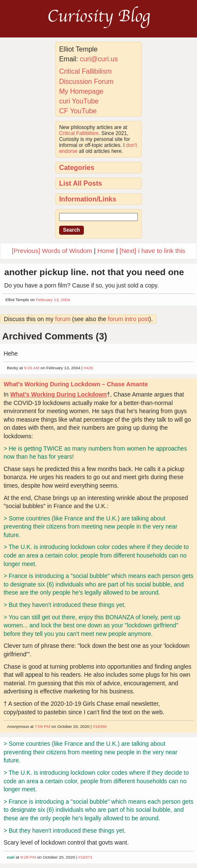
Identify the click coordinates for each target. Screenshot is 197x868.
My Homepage (81, 91)
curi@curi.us (99, 59)
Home (106, 251)
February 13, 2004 (53, 300)
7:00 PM (43, 726)
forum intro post (128, 319)
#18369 (100, 726)
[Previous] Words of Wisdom (52, 251)
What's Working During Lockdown (59, 394)
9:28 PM (28, 857)
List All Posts (81, 183)
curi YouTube (79, 101)
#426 (89, 368)
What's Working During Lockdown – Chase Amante (76, 384)
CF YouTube (78, 111)
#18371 (85, 857)
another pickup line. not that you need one (94, 272)
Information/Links (88, 199)
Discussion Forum (86, 82)
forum (63, 319)
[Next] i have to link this (152, 251)
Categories (77, 168)
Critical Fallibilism (86, 71)
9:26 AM (32, 368)
